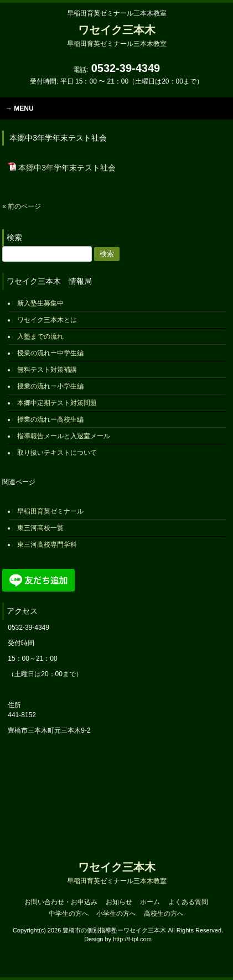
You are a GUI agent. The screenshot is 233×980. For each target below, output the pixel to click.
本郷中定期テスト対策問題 (57, 403)
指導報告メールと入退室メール (64, 436)
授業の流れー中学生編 (50, 353)
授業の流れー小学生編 (50, 386)
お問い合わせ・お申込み (61, 902)
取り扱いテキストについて (57, 453)
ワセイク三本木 (117, 36)
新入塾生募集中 (40, 303)
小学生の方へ (116, 914)
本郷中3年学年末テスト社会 (67, 168)
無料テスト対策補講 (47, 370)
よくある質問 (188, 902)
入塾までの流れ (40, 336)
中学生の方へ (69, 914)
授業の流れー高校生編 (50, 419)
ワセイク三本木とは (47, 320)
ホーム (150, 902)
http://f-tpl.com (132, 939)
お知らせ (119, 902)
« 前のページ (22, 206)
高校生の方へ (164, 914)
